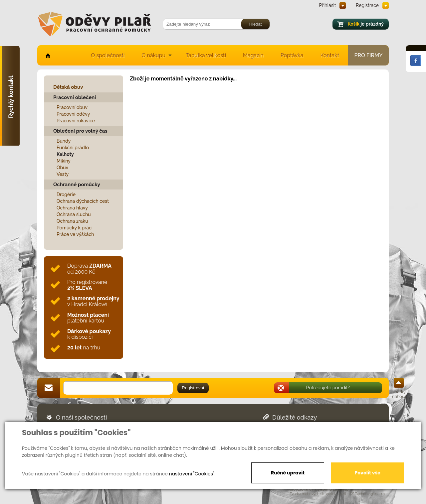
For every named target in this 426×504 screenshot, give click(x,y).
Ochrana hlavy (72, 208)
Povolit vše (367, 473)
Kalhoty (65, 154)
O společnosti (108, 55)
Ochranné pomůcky (77, 185)
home (47, 55)
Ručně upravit (288, 473)
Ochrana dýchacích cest (83, 201)
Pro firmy (369, 55)
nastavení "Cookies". (192, 474)
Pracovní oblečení (75, 97)
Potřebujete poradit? (328, 388)
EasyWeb (341, 490)
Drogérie (66, 194)
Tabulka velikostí (206, 55)
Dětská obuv (68, 87)
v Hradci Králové (93, 301)
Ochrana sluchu (74, 214)
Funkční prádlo (73, 148)
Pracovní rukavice (76, 121)
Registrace (367, 5)
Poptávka (292, 55)
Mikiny (64, 161)
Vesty (63, 174)
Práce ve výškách (75, 234)
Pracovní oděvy (73, 114)
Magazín (253, 55)
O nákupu (153, 55)
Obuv (62, 168)
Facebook (416, 61)
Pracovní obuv (72, 107)
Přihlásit (328, 5)
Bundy (64, 141)
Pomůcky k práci (75, 228)
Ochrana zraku (72, 221)
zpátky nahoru (399, 394)
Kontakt (330, 55)
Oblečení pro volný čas (80, 131)
